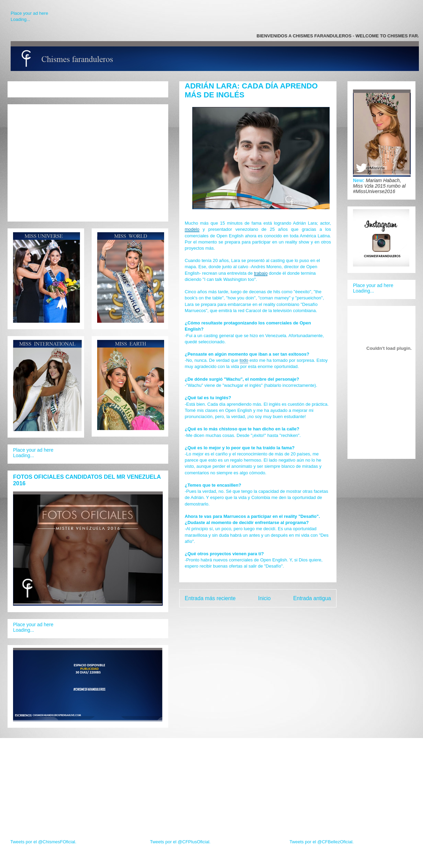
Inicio (264, 598)
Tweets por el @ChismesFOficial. (43, 842)
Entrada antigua (312, 598)
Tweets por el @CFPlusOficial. (180, 842)
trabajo (261, 273)
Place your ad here (29, 13)
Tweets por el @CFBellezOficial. (322, 842)
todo (244, 360)
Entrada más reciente (210, 598)
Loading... (20, 19)
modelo (192, 229)
